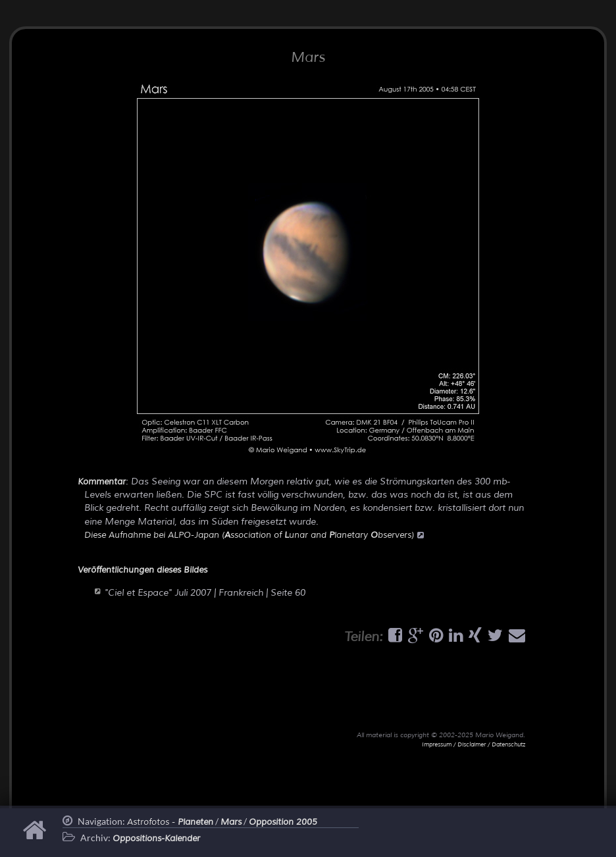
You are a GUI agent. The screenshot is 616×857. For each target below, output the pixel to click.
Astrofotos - (170, 822)
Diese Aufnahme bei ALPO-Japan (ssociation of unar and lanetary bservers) (254, 535)
